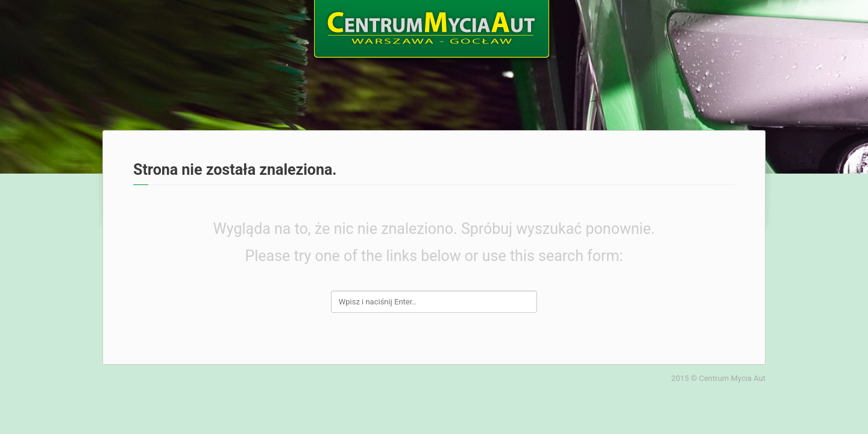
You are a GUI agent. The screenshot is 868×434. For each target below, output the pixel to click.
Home (124, 25)
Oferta (257, 25)
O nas (190, 25)
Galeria (666, 25)
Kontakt (739, 25)
